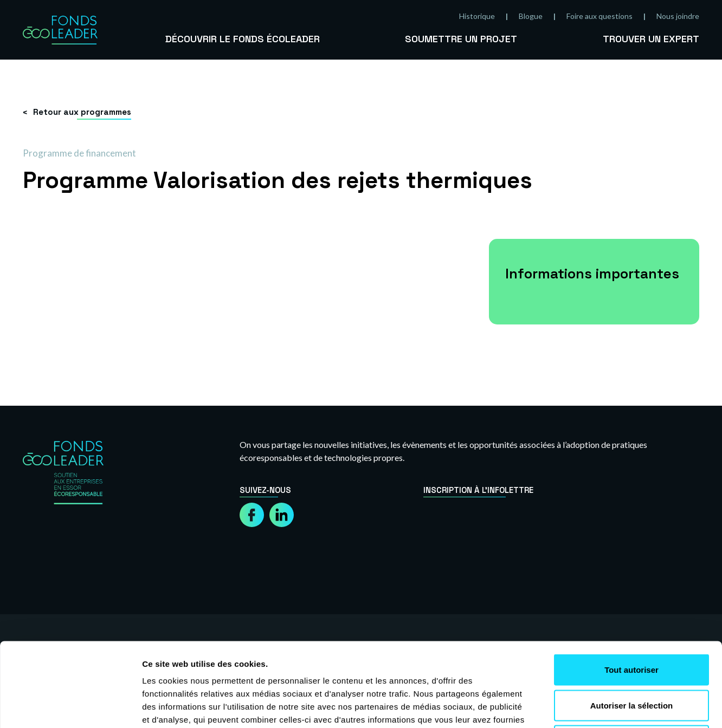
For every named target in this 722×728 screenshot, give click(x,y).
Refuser (631, 657)
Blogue (531, 16)
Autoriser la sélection (632, 622)
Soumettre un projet (461, 39)
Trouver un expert (651, 39)
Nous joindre (678, 16)
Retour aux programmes (82, 112)
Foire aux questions (599, 16)
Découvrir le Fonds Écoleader (243, 39)
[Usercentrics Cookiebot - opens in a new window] (70, 707)
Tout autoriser (631, 586)
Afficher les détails (597, 707)
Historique (477, 16)
